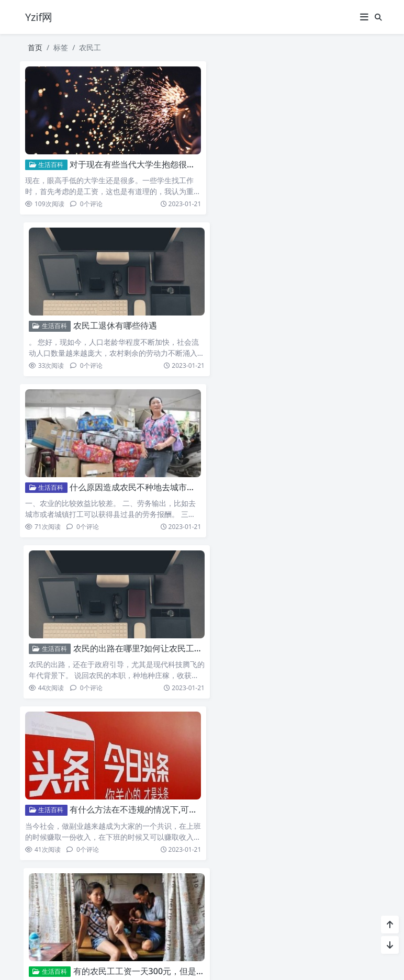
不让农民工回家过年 (293, 790)
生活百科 (46, 161)
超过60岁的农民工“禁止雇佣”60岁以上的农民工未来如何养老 (183, 633)
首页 (35, 47)
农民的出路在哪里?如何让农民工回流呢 (328, 318)
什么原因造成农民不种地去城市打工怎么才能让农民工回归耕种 (187, 318)
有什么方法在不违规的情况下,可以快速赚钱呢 (154, 475)
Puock (221, 959)
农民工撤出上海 (99, 790)
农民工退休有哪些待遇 (297, 161)
